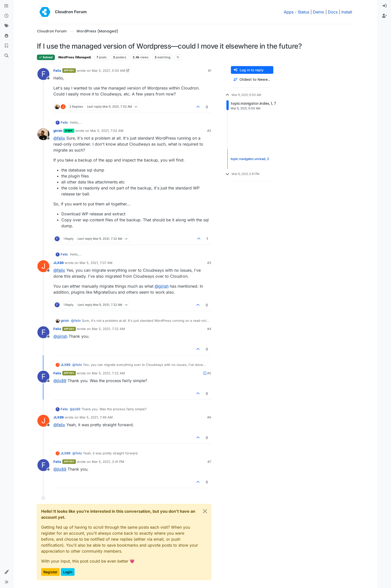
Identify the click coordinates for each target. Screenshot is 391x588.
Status (303, 12)
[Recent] (6, 16)
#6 (209, 417)
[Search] (6, 56)
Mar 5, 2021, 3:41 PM (108, 462)
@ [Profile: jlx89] (60, 381)
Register (50, 572)
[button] (6, 572)
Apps (289, 12)
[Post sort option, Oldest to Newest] (252, 80)
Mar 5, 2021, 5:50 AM (108, 71)
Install (347, 12)
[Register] (385, 16)
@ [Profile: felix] (59, 138)
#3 (209, 263)
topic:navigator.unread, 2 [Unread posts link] (250, 159)
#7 (209, 462)
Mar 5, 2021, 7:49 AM (96, 417)
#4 (209, 329)
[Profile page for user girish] (43, 134)
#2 (209, 131)
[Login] (385, 6)
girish (58, 131)
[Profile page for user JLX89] (43, 266)
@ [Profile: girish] (162, 286)
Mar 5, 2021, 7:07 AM (96, 263)
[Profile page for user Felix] (43, 74)
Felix (57, 71)
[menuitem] (385, 6)
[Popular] (6, 36)
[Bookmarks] (6, 46)
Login (68, 572)
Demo (319, 12)
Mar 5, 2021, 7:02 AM (107, 131)
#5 (209, 373)
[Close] (205, 511)
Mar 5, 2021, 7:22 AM (108, 329)
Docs (333, 12)
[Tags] (6, 26)
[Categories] (6, 6)
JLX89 (58, 263)
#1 (210, 71)
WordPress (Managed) (75, 57)
